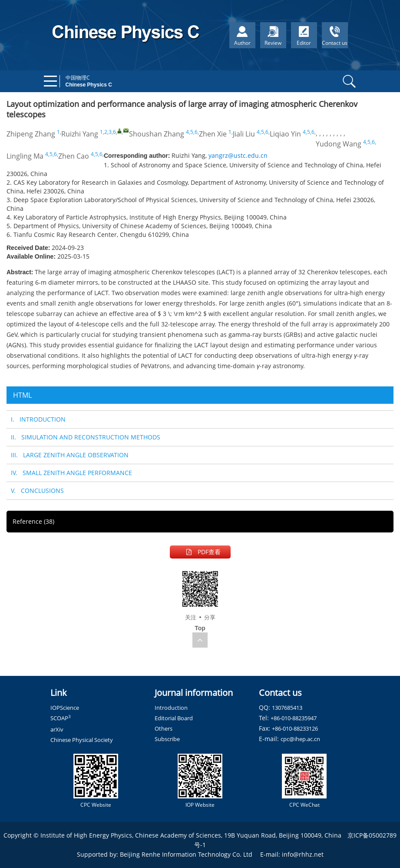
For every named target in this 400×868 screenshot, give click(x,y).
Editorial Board (174, 718)
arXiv (57, 729)
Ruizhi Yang (80, 134)
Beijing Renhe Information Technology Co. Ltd (186, 854)
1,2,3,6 (108, 132)
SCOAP (61, 718)
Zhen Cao (74, 156)
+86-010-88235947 (294, 718)
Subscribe (167, 739)
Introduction (171, 708)
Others (164, 728)
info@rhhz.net (303, 854)
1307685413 (287, 708)
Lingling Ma (25, 156)
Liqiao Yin (285, 134)
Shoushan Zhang (157, 134)
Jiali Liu (244, 134)
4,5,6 (192, 132)
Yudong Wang (339, 144)
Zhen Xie (213, 134)
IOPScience (65, 708)
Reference (33, 521)
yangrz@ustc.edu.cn (238, 155)
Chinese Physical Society (82, 740)
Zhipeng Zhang (31, 134)
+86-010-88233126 (295, 728)
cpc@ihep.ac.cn (300, 739)
